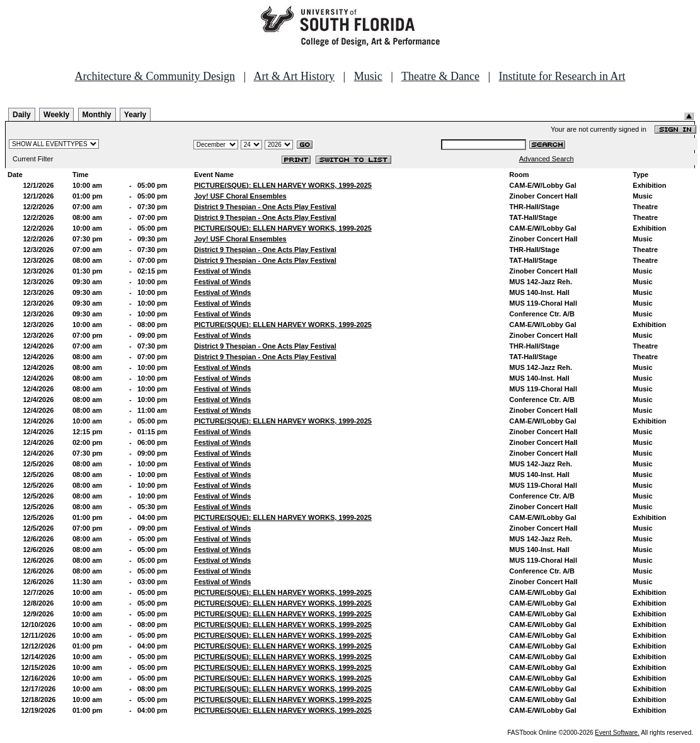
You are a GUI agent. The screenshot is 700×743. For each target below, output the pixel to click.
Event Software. (617, 733)
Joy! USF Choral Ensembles (240, 196)
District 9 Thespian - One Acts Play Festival (265, 207)
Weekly (56, 115)
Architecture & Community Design (155, 76)
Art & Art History (295, 76)
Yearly (135, 115)
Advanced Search (547, 159)
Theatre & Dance (440, 76)
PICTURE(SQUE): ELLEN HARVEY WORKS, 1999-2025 (283, 185)
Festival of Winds (222, 271)
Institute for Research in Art (562, 76)
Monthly (97, 115)
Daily (22, 115)
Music (368, 76)
